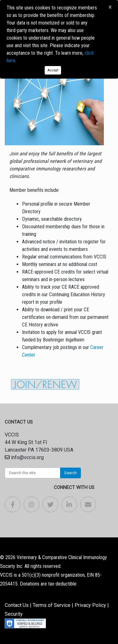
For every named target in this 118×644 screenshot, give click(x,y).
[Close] (110, 7)
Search (70, 473)
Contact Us (17, 605)
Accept (53, 70)
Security (14, 614)
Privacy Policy (90, 605)
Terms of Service (52, 605)
